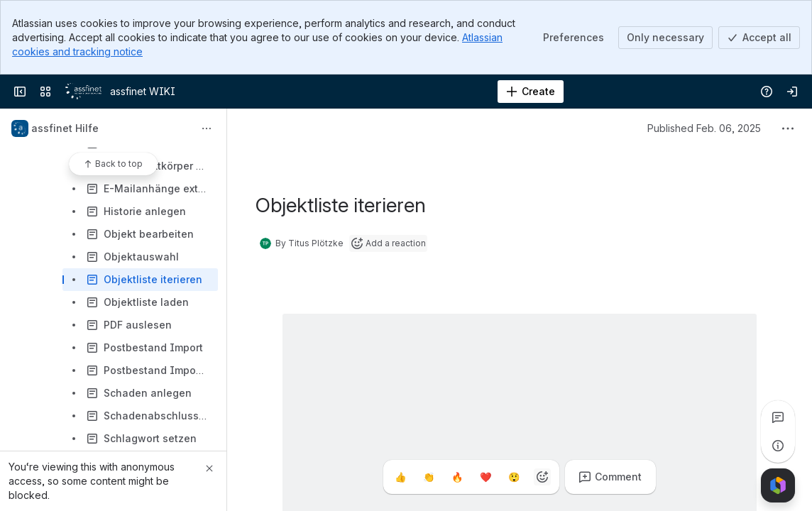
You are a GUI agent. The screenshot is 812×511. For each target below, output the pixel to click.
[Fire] (457, 477)
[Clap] (429, 477)
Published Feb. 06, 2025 (704, 128)
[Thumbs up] (400, 477)
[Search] (370, 92)
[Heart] (485, 477)
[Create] (531, 92)
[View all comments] (778, 417)
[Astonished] (514, 477)
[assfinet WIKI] (83, 92)
